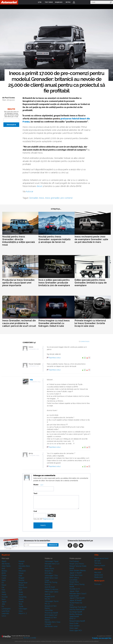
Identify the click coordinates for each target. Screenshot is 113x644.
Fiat (3, 587)
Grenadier (34, 198)
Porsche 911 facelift (51, 613)
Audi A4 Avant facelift (77, 609)
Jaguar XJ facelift (75, 573)
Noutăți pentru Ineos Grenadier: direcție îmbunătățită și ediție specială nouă (19, 241)
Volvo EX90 (49, 610)
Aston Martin (6, 566)
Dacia (4, 580)
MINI (20, 568)
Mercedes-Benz (24, 566)
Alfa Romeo (6, 564)
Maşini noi (6, 555)
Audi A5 (47, 594)
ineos (42, 198)
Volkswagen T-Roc (51, 576)
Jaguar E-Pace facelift (77, 598)
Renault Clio (49, 571)
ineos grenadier (52, 198)
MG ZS (47, 604)
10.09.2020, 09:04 (35, 455)
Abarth (4, 561)
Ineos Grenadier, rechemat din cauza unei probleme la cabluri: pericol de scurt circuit (19, 323)
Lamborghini (6, 609)
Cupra (4, 578)
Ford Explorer (74, 561)
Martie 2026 (99, 577)
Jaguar (4, 602)
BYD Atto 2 (49, 573)
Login (74, 2)
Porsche (21, 580)
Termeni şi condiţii (30, 638)
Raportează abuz (55, 358)
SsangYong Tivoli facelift (78, 607)
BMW (4, 573)
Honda (4, 594)
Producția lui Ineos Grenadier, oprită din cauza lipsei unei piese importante (19, 283)
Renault (21, 585)
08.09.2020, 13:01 (34, 349)
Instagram (75, 545)
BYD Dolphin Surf (51, 615)
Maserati (22, 561)
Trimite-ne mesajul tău (102, 638)
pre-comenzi (67, 198)
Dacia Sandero (74, 626)
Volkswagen (23, 609)
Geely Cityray (49, 568)
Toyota (21, 606)
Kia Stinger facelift (76, 612)
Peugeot (21, 578)
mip (31, 380)
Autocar (30, 191)
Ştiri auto (97, 561)
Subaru (21, 599)
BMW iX (72, 619)
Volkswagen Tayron (52, 601)
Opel (20, 576)
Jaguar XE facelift (76, 600)
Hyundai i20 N (75, 589)
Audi (3, 568)
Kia (3, 606)
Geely (4, 592)
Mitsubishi (22, 571)
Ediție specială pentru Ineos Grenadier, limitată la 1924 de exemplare (91, 283)
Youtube (81, 545)
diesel (39, 186)
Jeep (3, 604)
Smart (21, 594)
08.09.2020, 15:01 (34, 366)
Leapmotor (5, 613)
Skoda (21, 592)
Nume (36, 485)
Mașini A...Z (23, 613)
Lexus (4, 616)
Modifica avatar (27, 478)
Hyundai (5, 597)
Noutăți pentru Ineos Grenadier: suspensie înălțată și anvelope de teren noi (54, 239)
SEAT (21, 590)
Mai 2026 (98, 572)
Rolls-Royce (23, 587)
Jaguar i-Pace (74, 591)
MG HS (47, 599)
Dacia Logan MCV (76, 630)
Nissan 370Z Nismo (77, 564)
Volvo (21, 611)
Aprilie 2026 (99, 575)
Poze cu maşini (100, 566)
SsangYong (22, 597)
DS (3, 583)
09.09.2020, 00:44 (36, 382)
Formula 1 (98, 584)
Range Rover (23, 583)
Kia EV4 (47, 585)
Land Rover (6, 611)
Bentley (4, 571)
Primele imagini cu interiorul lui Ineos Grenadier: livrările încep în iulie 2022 (90, 323)
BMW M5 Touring (51, 582)
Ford (3, 590)
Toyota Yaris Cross (76, 575)
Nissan (21, 573)
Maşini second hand (101, 558)
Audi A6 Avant (50, 587)
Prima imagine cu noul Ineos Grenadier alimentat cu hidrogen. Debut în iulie (54, 323)
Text (35, 493)
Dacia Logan (74, 628)
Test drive (98, 563)
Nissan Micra (74, 582)
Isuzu (4, 599)
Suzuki (21, 602)
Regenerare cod (48, 519)
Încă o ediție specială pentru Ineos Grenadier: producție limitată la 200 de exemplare (54, 283)
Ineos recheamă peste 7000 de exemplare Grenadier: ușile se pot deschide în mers (91, 239)
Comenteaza (85, 342)
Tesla (20, 604)
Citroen (4, 576)
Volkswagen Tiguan (52, 561)
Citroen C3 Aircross (51, 589)
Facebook (70, 545)
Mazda (21, 564)
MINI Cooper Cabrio (51, 592)
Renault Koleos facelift (77, 621)
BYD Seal (48, 566)
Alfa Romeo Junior (51, 626)
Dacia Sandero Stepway (78, 570)
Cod (35, 511)
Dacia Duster (74, 623)
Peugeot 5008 (50, 597)
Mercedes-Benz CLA (52, 564)
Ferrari (4, 585)
